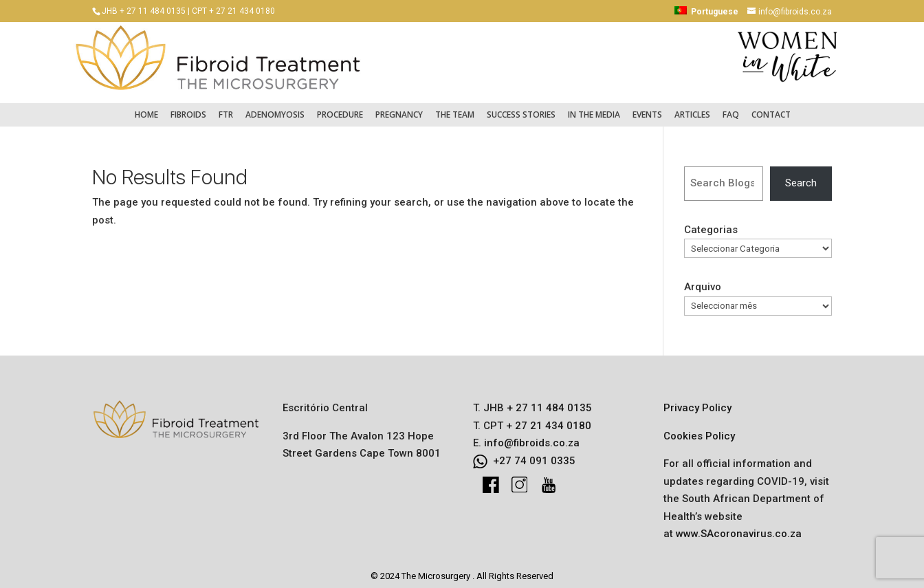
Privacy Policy (697, 401)
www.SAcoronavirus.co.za (739, 527)
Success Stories (521, 108)
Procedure (340, 108)
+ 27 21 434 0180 (547, 419)
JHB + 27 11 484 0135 (144, 11)
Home (146, 108)
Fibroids (188, 108)
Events (647, 108)
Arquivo (703, 280)
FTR (226, 108)
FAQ (731, 108)
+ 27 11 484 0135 (548, 401)
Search (801, 176)
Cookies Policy (699, 429)
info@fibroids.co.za (532, 436)
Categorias (711, 223)
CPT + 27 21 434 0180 (233, 11)
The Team (455, 108)
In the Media (594, 108)
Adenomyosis (275, 108)
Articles (692, 108)
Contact (771, 108)
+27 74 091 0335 (534, 454)
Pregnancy (399, 108)
